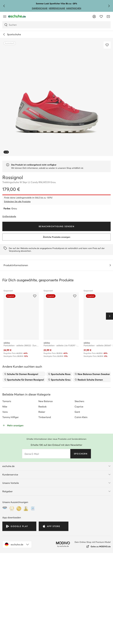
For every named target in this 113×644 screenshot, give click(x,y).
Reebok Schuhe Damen (89, 343)
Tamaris (7, 364)
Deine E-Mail (32, 417)
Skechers (79, 364)
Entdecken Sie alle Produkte (17, 201)
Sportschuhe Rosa (59, 337)
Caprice (79, 369)
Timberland (45, 380)
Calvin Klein (81, 380)
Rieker (42, 375)
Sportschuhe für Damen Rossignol (24, 343)
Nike (5, 369)
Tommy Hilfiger (11, 380)
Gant (77, 375)
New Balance (46, 364)
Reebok (42, 369)
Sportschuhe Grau (59, 343)
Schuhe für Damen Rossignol (21, 337)
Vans (5, 375)
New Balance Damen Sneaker (92, 337)
